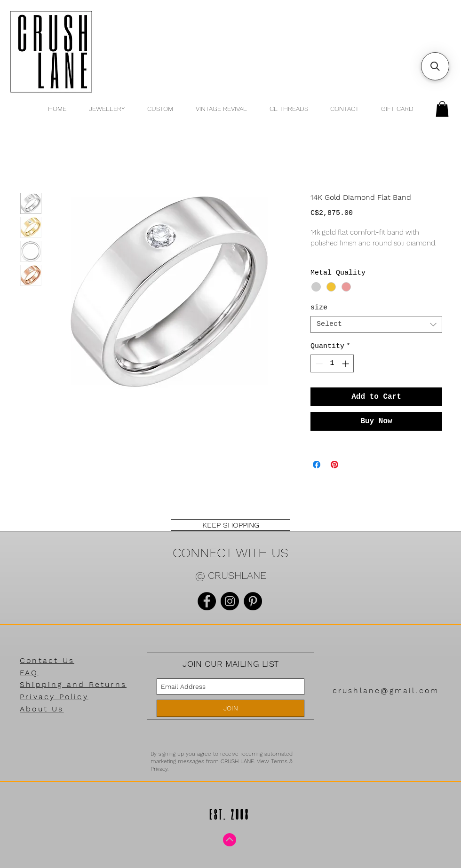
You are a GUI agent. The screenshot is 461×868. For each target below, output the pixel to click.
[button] (442, 109)
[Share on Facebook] (317, 465)
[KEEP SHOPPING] (230, 525)
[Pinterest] (253, 601)
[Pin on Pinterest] (334, 465)
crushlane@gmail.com (386, 690)
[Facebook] (207, 601)
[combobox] (376, 324)
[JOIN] (230, 708)
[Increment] (346, 364)
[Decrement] (318, 364)
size (319, 308)
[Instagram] (230, 601)
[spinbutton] (332, 364)
